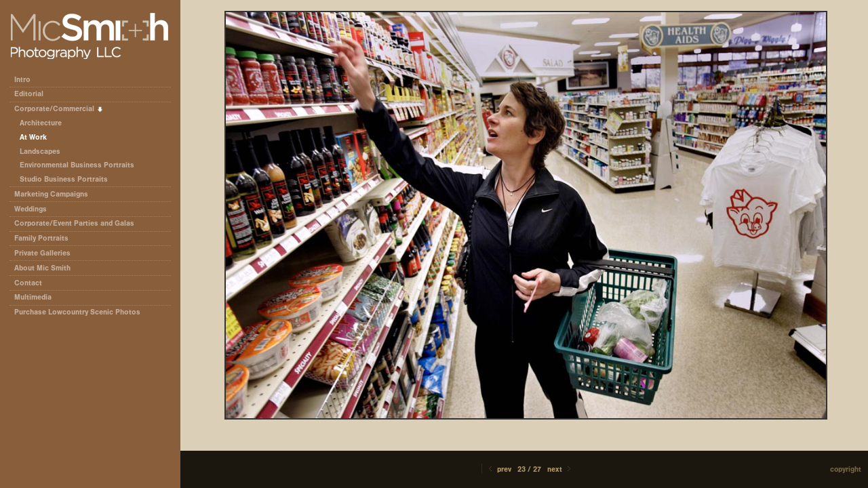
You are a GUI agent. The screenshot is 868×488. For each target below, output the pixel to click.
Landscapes (40, 151)
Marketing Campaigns (51, 194)
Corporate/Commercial (59, 109)
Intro (22, 80)
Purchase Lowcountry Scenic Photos (77, 312)
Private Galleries (42, 253)
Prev (499, 469)
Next (560, 469)
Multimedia (33, 297)
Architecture (41, 123)
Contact (28, 283)
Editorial (34, 94)
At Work (33, 137)
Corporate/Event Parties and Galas (79, 223)
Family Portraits (41, 238)
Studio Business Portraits (64, 179)
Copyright (846, 469)
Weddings (31, 209)
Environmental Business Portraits (77, 165)
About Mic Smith (42, 268)
